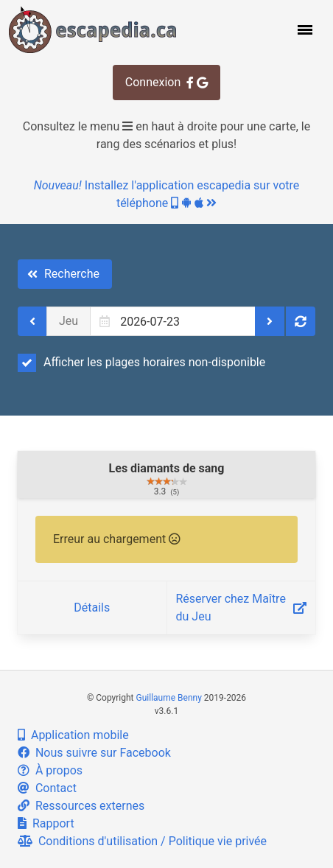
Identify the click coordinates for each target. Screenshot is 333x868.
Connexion (166, 82)
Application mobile (73, 735)
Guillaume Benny (169, 698)
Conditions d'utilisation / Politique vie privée (142, 841)
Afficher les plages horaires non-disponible (141, 363)
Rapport (46, 823)
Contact (47, 788)
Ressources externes (81, 806)
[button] (304, 29)
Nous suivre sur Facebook (94, 753)
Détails (92, 608)
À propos (50, 770)
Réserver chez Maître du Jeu (242, 608)
